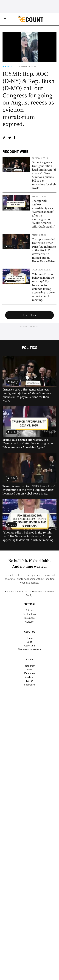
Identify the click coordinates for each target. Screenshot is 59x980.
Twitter (29, 669)
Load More (29, 315)
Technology (29, 614)
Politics (7, 66)
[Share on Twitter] (10, 138)
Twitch (29, 681)
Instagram (29, 666)
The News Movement (43, 591)
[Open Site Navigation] (5, 19)
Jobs (29, 642)
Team (30, 638)
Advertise (29, 645)
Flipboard (29, 684)
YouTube (29, 677)
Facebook (30, 673)
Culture (29, 622)
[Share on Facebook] (14, 138)
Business (29, 618)
